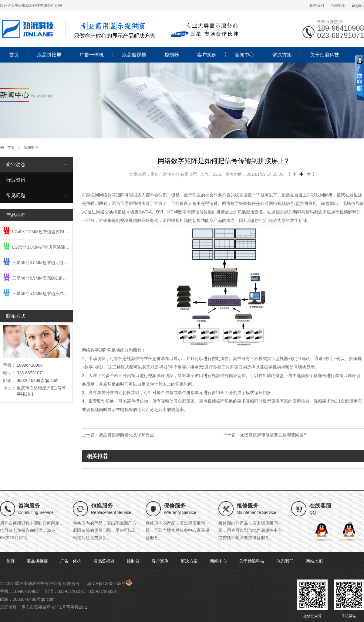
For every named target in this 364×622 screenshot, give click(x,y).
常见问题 (16, 195)
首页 (14, 55)
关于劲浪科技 (325, 55)
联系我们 (317, 5)
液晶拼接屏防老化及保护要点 (126, 435)
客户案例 (207, 55)
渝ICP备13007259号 (106, 583)
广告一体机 (92, 55)
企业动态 (16, 164)
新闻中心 (244, 55)
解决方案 (282, 55)
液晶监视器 (134, 55)
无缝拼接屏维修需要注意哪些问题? (273, 435)
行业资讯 (16, 180)
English (358, 5)
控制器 (172, 55)
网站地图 (338, 5)
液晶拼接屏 (49, 55)
